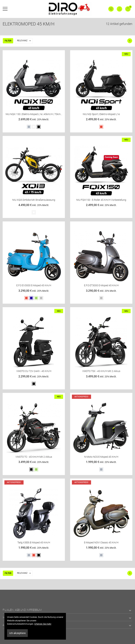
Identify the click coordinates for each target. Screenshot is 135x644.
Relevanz (25, 41)
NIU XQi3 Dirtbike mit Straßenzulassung (34, 200)
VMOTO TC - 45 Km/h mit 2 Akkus (34, 457)
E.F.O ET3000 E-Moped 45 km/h (101, 285)
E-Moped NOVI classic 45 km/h (101, 542)
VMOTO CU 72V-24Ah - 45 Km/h (34, 371)
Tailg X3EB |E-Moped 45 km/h (34, 542)
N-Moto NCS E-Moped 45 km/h (101, 457)
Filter (8, 41)
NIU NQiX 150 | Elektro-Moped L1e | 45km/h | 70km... (34, 114)
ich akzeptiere (17, 633)
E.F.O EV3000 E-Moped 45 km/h (34, 285)
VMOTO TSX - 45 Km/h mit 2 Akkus (101, 371)
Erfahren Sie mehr (43, 624)
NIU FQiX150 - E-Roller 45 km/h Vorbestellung (101, 200)
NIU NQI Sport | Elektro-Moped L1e (101, 114)
